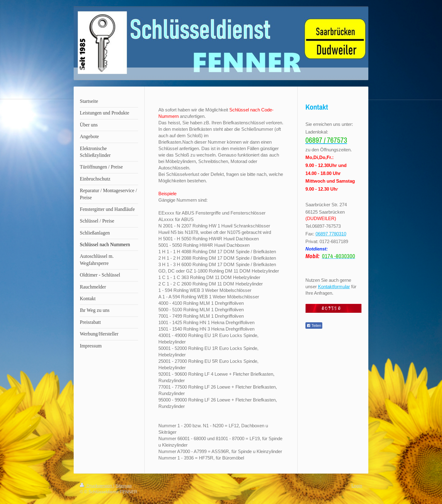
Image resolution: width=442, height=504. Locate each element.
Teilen (314, 326)
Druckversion (97, 486)
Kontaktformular (334, 287)
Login (357, 486)
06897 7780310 (331, 234)
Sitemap (124, 486)
